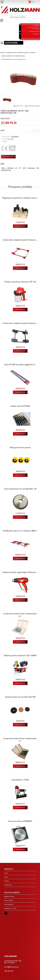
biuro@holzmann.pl (34, 31)
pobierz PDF (18, 106)
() (33, 2)
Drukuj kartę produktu (32, 106)
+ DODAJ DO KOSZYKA (8, 157)
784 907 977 (36, 34)
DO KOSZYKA (20, 226)
